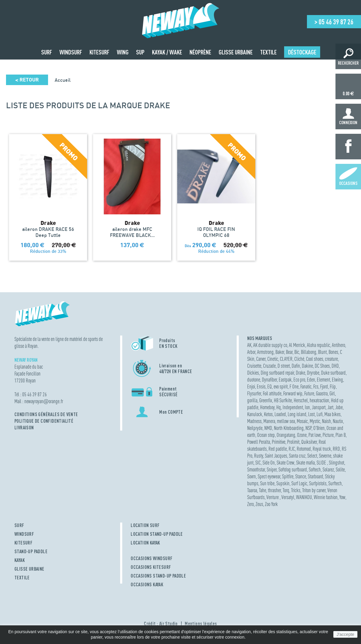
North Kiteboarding (289, 428)
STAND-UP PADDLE (31, 551)
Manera (269, 421)
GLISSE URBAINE (29, 569)
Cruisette (254, 366)
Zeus (259, 504)
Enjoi (251, 386)
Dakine (307, 366)
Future (309, 393)
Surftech (335, 483)
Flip (333, 386)
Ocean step (266, 435)
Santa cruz (297, 456)
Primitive (279, 442)
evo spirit (281, 386)
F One (294, 386)
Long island (297, 414)
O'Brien (319, 428)
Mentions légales (201, 624)
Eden (311, 380)
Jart (330, 407)
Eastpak (285, 380)
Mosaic (302, 421)
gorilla (252, 400)
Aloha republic (319, 345)
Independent (293, 407)
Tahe (262, 490)
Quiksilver (309, 442)
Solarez (328, 469)
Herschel (301, 400)
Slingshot (337, 463)
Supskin (283, 483)
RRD (336, 449)
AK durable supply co (270, 345)
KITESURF (23, 543)
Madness (254, 421)
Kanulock (255, 414)
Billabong (309, 352)
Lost (311, 414)
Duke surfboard (333, 373)
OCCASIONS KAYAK (147, 584)
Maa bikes (332, 414)
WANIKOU (304, 497)
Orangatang (286, 435)
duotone (254, 380)
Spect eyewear (269, 476)
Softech (315, 469)
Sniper (272, 469)
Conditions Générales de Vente (46, 414)
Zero (250, 504)
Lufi (320, 414)
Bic (297, 352)
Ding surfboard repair (277, 373)
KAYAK (20, 560)
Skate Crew (285, 463)
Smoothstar (256, 469)
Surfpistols (318, 483)
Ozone (302, 435)
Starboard (315, 476)
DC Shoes (322, 366)
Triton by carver (314, 490)
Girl (332, 393)
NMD (268, 428)
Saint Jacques (276, 456)
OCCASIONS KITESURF (151, 567)
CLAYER (286, 359)
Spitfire (288, 476)
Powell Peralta (259, 442)
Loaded (280, 414)
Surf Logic (299, 483)
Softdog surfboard (293, 469)
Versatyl (288, 497)
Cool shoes (315, 359)
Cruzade (269, 366)
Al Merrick (297, 345)
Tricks (296, 490)
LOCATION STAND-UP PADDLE (157, 534)
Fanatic (306, 386)
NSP (308, 428)
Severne (325, 456)
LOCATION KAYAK (145, 543)
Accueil (63, 80)
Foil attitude (272, 393)
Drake (300, 373)
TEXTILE (22, 578)
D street (284, 366)
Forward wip (293, 393)
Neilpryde (255, 428)
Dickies (253, 373)
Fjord (324, 386)
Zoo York (271, 504)
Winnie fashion (326, 497)
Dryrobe (313, 373)
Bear (289, 352)
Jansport (319, 407)
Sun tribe (267, 483)
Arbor (251, 352)
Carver (261, 359)
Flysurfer (254, 393)
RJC (292, 449)
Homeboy (267, 407)
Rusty (259, 456)
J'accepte (346, 634)
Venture (273, 497)
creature (331, 359)
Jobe (339, 407)
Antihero (338, 345)
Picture (328, 435)
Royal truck (322, 449)
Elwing (337, 380)
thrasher (274, 490)
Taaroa (252, 490)
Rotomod (304, 449)
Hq (279, 407)
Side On (269, 463)
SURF (19, 525)
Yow (342, 497)
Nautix (338, 421)
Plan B (341, 435)
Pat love (315, 435)
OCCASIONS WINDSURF (152, 558)
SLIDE (322, 463)
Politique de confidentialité (44, 421)
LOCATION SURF (145, 525)
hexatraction (319, 400)
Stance (301, 476)
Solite (340, 469)
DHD (335, 366)
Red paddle (278, 449)
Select (312, 456)
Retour (27, 80)
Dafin (296, 366)
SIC (258, 463)
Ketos (268, 414)
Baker (280, 352)
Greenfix (266, 400)
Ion (307, 407)
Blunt (322, 352)
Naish (326, 421)
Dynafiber (269, 380)
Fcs (316, 386)
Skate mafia (305, 463)
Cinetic (273, 359)
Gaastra (322, 393)
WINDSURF (24, 534)
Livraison (24, 428)
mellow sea (286, 421)
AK (249, 345)
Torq (286, 490)
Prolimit (293, 442)
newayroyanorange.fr (44, 401)
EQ (270, 386)
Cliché (299, 359)
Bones (333, 352)
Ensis (261, 386)
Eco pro (299, 380)
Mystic (315, 421)
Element (323, 380)
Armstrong (265, 352)
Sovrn (252, 476)
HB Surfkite (283, 400)
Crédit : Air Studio (161, 624)
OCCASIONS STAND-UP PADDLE (158, 576)
